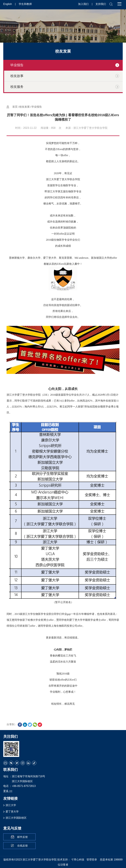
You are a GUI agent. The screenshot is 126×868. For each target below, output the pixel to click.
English (8, 4)
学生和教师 (25, 4)
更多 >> (8, 791)
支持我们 (101, 4)
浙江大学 (11, 805)
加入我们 (84, 4)
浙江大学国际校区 (16, 818)
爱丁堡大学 (12, 812)
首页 (15, 107)
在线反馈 (22, 846)
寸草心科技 (78, 860)
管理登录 (92, 860)
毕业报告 (37, 107)
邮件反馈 (22, 837)
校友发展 (24, 107)
